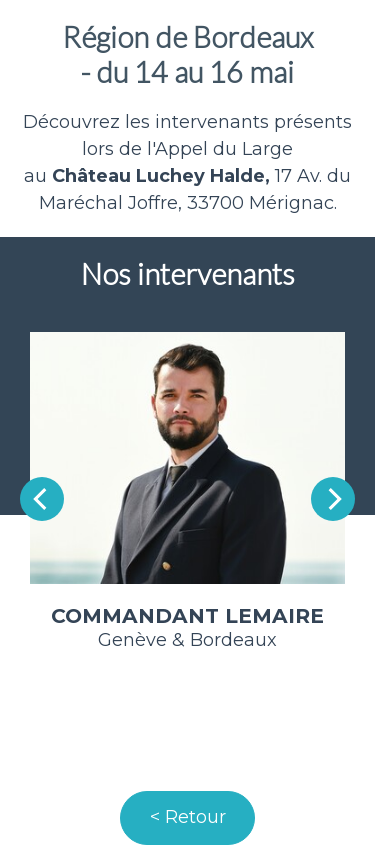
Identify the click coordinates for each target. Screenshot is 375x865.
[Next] (333, 499)
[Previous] (42, 499)
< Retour (188, 817)
